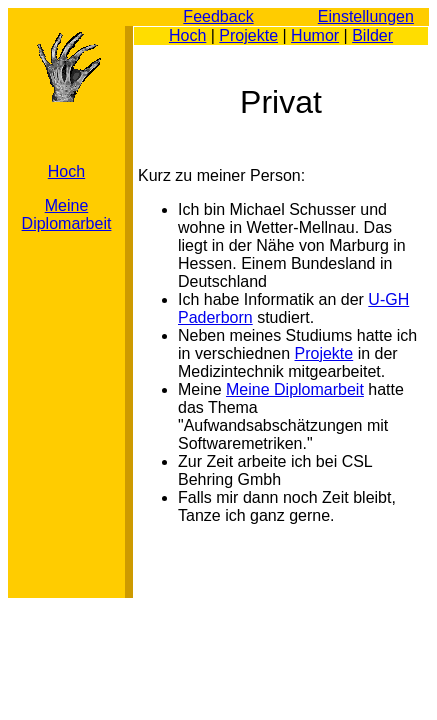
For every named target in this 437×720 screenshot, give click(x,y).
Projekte (248, 35)
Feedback (218, 16)
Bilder (372, 35)
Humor (315, 35)
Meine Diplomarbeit (67, 214)
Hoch (187, 35)
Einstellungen (366, 16)
